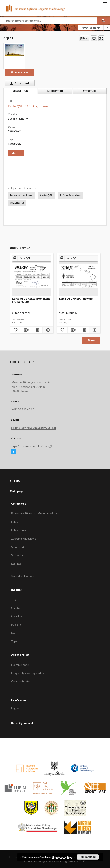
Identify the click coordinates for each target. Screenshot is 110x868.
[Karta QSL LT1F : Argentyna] (14, 50)
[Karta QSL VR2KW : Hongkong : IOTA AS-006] (32, 276)
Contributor (18, 616)
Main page (17, 491)
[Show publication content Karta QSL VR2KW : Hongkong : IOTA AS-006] (37, 330)
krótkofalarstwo (71, 195)
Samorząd (18, 547)
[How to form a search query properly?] (107, 28)
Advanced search (91, 28)
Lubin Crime (19, 530)
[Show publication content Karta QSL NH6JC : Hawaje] (84, 330)
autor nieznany (18, 119)
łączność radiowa (21, 195)
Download (19, 83)
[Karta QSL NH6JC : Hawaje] (78, 276)
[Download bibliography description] (26, 330)
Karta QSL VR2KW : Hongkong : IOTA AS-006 (31, 300)
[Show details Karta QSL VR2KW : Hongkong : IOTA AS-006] (47, 330)
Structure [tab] (90, 91)
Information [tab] (55, 91)
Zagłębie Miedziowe (24, 539)
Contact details (21, 681)
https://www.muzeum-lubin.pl (31, 446)
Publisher (17, 625)
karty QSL (46, 195)
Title (14, 600)
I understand (88, 857)
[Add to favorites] (94, 38)
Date (14, 633)
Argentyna (17, 203)
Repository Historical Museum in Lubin (35, 513)
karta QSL (14, 144)
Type (14, 641)
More (91, 340)
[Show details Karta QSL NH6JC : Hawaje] (94, 330)
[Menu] (105, 4)
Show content (19, 72)
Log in (15, 708)
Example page (20, 665)
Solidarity (17, 555)
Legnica (16, 564)
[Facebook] (13, 452)
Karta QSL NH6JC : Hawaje (76, 299)
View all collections (23, 576)
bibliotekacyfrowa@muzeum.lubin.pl (33, 428)
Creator (16, 608)
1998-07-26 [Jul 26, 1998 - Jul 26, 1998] (15, 131)
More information (62, 857)
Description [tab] (20, 91)
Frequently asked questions (28, 673)
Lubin (15, 522)
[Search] (104, 20)
